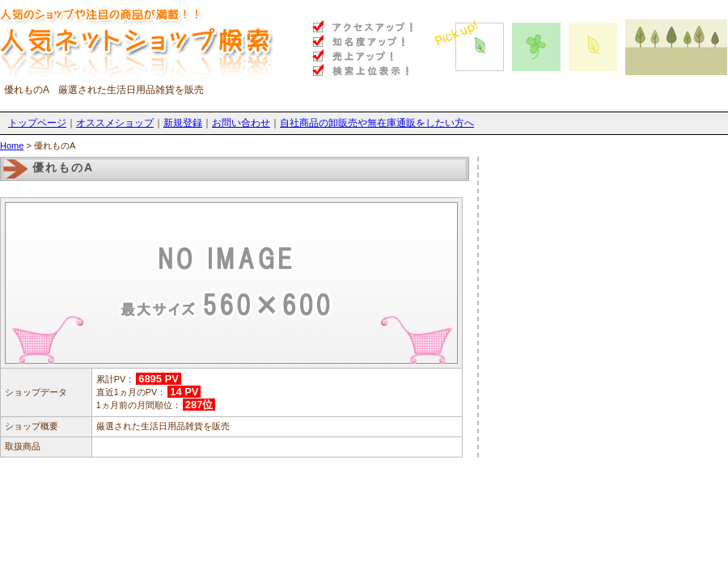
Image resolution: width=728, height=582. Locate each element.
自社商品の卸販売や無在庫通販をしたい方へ (377, 123)
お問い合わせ (241, 123)
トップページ (37, 123)
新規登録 (183, 123)
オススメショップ (115, 123)
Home (12, 145)
